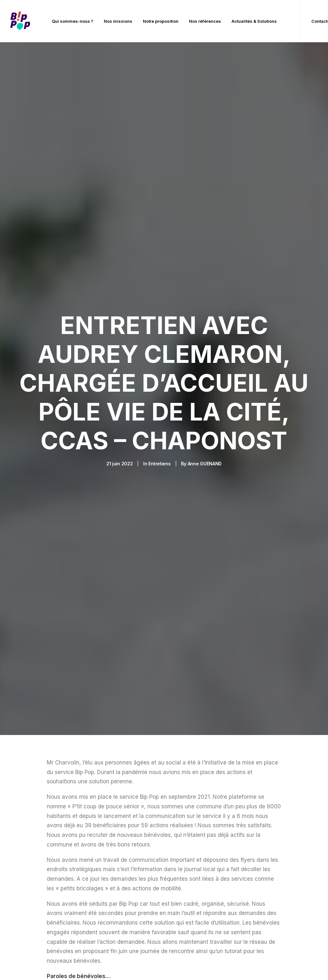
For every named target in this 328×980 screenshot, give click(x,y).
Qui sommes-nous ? (73, 21)
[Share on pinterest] (73, 605)
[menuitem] (73, 21)
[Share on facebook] (48, 605)
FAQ (258, 889)
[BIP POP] (20, 21)
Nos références (205, 21)
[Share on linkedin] (82, 605)
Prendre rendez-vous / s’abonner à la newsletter (279, 870)
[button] (26, 877)
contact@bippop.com (201, 898)
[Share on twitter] (57, 605)
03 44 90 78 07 (194, 889)
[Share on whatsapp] (90, 605)
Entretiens (159, 212)
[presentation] (195, 745)
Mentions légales (108, 965)
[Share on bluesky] (98, 605)
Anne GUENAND (205, 212)
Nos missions (118, 21)
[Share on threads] (65, 605)
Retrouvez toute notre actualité (164, 649)
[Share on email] (115, 605)
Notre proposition (161, 21)
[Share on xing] (107, 605)
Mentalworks (295, 965)
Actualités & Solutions (254, 21)
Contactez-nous (271, 851)
